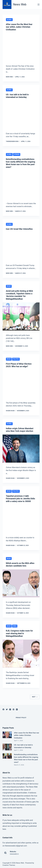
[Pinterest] (13, 709)
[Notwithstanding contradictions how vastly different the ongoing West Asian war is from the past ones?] (21, 185)
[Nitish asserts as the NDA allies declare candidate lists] (21, 583)
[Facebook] (3, 709)
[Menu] (39, 5)
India (15, 626)
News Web (20, 4)
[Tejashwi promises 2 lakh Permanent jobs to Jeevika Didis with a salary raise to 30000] (21, 519)
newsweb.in (14, 854)
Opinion (17, 154)
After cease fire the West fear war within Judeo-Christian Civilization (19, 27)
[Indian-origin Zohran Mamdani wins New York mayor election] (21, 449)
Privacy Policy (21, 718)
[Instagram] (10, 709)
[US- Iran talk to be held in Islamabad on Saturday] (21, 115)
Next (35, 697)
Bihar (9, 286)
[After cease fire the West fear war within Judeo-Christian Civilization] (21, 47)
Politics (16, 359)
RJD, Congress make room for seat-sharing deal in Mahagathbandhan (19, 633)
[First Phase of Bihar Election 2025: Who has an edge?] (21, 384)
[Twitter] (7, 709)
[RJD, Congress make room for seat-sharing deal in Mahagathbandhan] (21, 654)
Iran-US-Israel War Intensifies (19, 229)
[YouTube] (17, 709)
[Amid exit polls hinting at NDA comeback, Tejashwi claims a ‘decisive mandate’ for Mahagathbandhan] (21, 316)
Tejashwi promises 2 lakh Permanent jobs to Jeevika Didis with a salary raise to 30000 (20, 499)
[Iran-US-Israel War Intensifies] (21, 247)
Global (9, 20)
